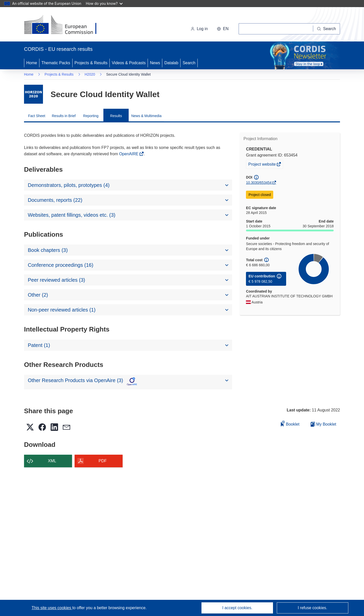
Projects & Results (91, 63)
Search (189, 63)
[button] (223, 29)
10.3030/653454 (259, 183)
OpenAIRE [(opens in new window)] (129, 154)
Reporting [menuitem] (91, 116)
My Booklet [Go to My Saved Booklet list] (323, 424)
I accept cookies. (237, 608)
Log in (199, 29)
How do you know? (104, 3)
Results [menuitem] (116, 116)
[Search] (327, 29)
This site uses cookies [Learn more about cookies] (52, 608)
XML (52, 461)
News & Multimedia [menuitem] (146, 116)
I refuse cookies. (313, 608)
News (155, 63)
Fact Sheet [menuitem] (37, 116)
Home (32, 63)
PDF (103, 461)
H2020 (90, 74)
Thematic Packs (56, 63)
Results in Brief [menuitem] (64, 116)
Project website (262, 165)
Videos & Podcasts (129, 63)
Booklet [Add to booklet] (290, 423)
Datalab (171, 63)
